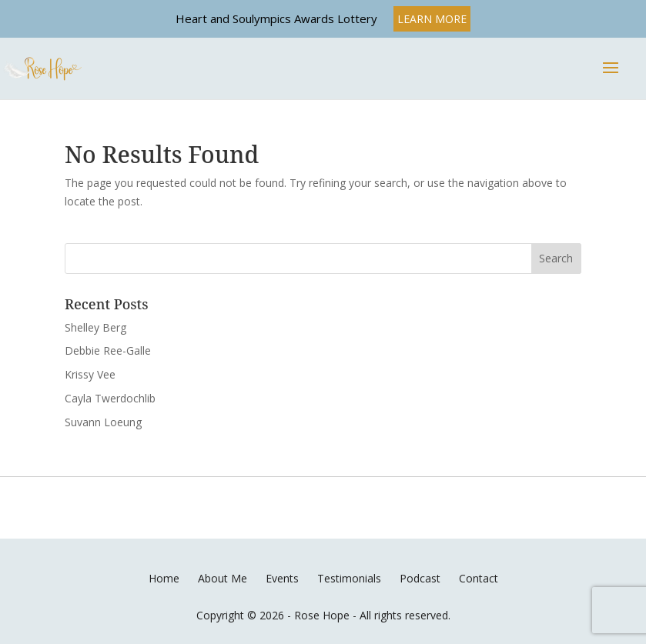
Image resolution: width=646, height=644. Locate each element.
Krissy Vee (90, 374)
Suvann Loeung (103, 422)
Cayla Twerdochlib (110, 398)
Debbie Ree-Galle (108, 350)
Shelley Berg (95, 327)
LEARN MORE (432, 19)
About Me (223, 578)
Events (282, 578)
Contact (479, 578)
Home (164, 578)
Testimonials (349, 578)
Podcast (420, 578)
